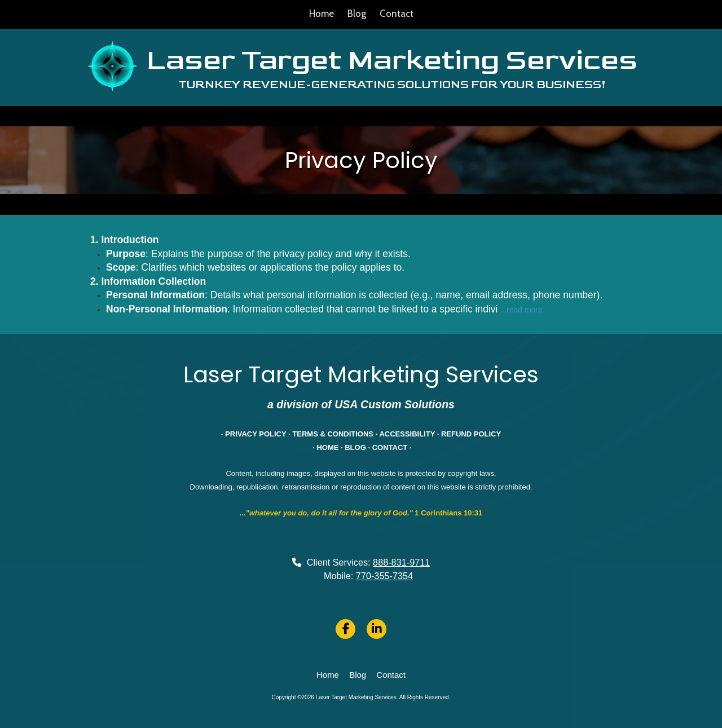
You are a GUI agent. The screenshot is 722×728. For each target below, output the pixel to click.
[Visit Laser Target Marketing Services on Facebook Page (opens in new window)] (345, 629)
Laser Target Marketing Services (392, 60)
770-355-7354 (384, 576)
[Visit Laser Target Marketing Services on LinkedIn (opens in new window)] (377, 629)
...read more (521, 310)
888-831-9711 (401, 562)
